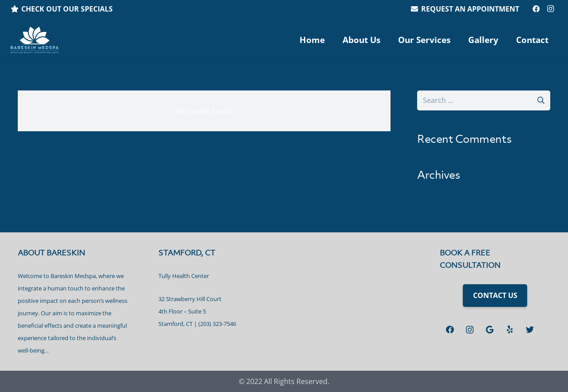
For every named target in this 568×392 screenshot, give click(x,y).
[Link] (35, 40)
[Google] (490, 330)
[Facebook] (536, 9)
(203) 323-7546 (217, 324)
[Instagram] (550, 9)
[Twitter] (530, 330)
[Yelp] (510, 330)
